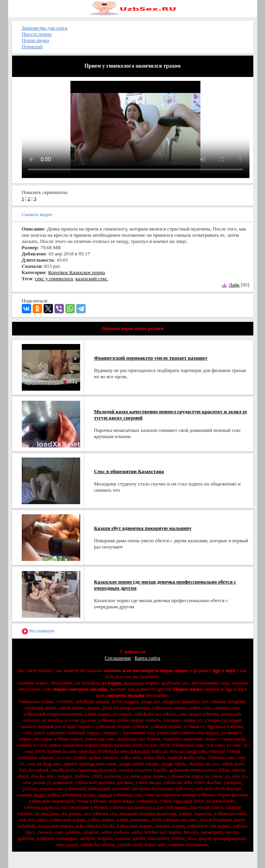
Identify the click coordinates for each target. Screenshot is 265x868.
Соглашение (118, 658)
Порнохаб (32, 46)
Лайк (234, 285)
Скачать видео (37, 214)
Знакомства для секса (45, 28)
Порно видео (36, 40)
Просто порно (37, 34)
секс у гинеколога (54, 279)
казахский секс (91, 279)
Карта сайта (147, 658)
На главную (38, 631)
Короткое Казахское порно (77, 272)
